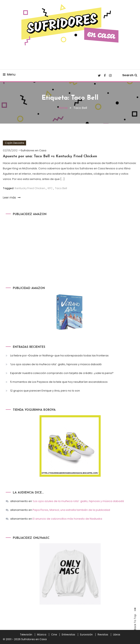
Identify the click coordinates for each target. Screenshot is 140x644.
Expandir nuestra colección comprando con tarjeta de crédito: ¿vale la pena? (62, 373)
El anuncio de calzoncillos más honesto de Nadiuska (67, 519)
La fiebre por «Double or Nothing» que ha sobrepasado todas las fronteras (59, 355)
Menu (9, 74)
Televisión (26, 635)
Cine (54, 635)
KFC (50, 188)
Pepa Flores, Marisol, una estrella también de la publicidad (71, 510)
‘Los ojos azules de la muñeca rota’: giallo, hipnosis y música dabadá (56, 364)
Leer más (12, 198)
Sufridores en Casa (34, 150)
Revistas (103, 635)
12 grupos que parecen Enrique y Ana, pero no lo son (45, 391)
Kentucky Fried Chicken (30, 188)
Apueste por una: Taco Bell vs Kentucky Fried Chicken (50, 156)
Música (42, 635)
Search (130, 75)
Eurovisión (86, 635)
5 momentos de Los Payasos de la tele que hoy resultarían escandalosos (59, 382)
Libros (117, 635)
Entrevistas (68, 635)
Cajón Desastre (14, 143)
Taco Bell (61, 188)
